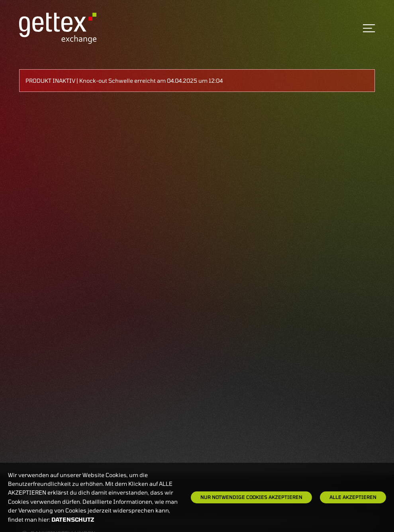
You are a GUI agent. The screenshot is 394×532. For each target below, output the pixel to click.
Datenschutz (73, 519)
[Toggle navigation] (369, 28)
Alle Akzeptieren (353, 497)
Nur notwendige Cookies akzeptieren (251, 497)
